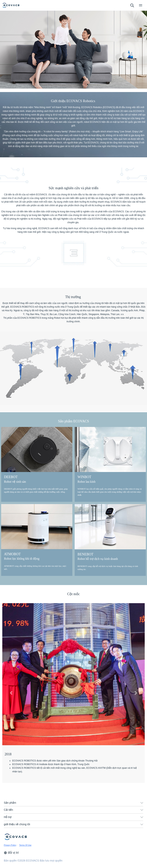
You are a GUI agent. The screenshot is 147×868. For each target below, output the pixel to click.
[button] (11, 693)
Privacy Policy (10, 845)
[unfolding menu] (142, 803)
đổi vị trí (11, 853)
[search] (132, 5)
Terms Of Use (25, 845)
